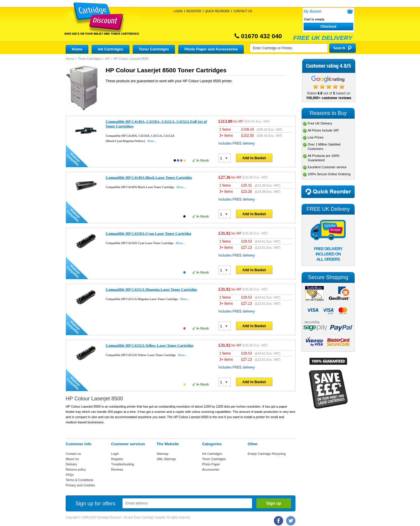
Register (194, 11)
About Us (72, 459)
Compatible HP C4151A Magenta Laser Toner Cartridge (151, 289)
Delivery (71, 464)
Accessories (211, 469)
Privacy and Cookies (80, 485)
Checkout (329, 27)
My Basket (313, 11)
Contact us (73, 454)
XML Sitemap (166, 459)
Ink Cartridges (110, 49)
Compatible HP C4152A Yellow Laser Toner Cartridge (149, 345)
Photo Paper (211, 464)
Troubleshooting (123, 464)
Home (77, 49)
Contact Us (243, 11)
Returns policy (76, 469)
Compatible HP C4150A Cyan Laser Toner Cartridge (148, 233)
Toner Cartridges (154, 49)
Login (178, 11)
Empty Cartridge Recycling (267, 454)
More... (152, 141)
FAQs (70, 475)
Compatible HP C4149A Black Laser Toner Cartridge (149, 177)
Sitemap (162, 454)
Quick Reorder (217, 11)
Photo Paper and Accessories (211, 49)
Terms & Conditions (79, 480)
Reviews (117, 469)
